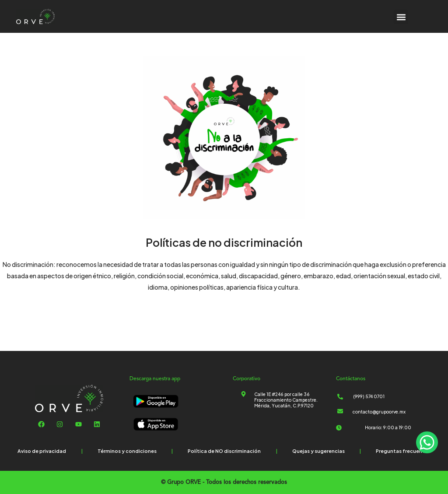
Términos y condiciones (127, 451)
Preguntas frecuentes (403, 451)
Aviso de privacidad (42, 451)
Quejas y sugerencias (318, 451)
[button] (401, 17)
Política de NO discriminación (224, 451)
